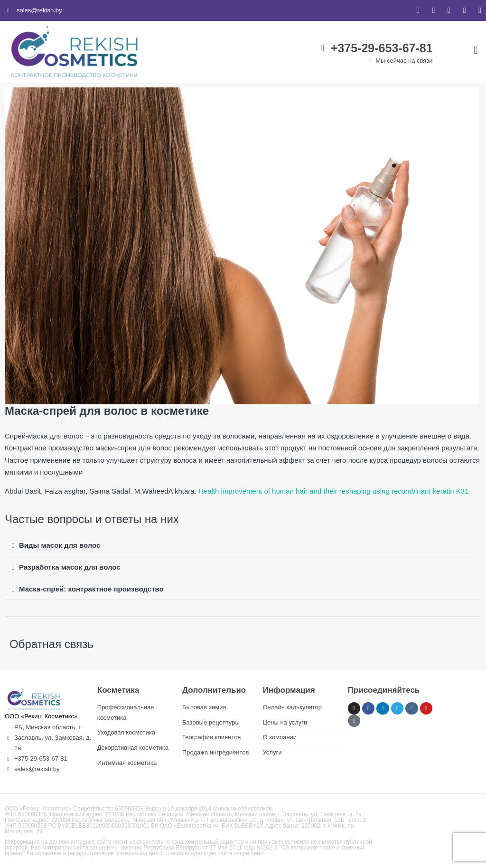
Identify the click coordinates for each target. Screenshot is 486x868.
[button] (243, 545)
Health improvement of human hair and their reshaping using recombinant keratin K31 (334, 491)
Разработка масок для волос (70, 567)
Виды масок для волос (60, 545)
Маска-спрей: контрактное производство (91, 589)
